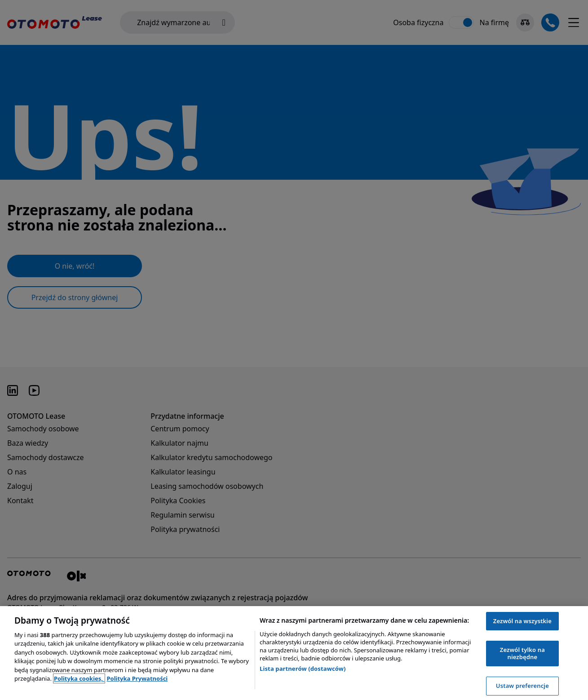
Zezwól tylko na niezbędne (522, 653)
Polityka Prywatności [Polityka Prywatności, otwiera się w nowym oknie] (137, 678)
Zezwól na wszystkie (522, 621)
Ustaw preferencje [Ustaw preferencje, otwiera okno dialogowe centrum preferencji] (522, 686)
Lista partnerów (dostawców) (303, 669)
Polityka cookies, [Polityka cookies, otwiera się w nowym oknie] (79, 678)
